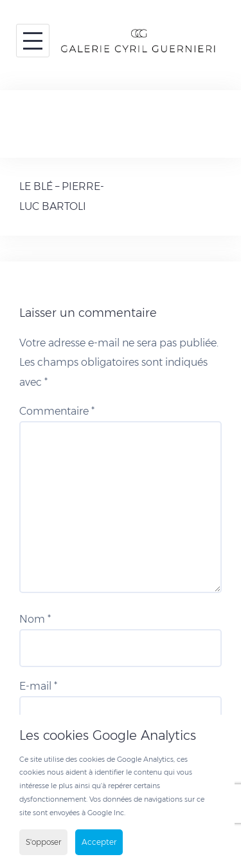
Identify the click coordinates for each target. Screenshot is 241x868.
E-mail (38, 686)
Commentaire (57, 411)
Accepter (99, 842)
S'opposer (43, 842)
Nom (35, 619)
